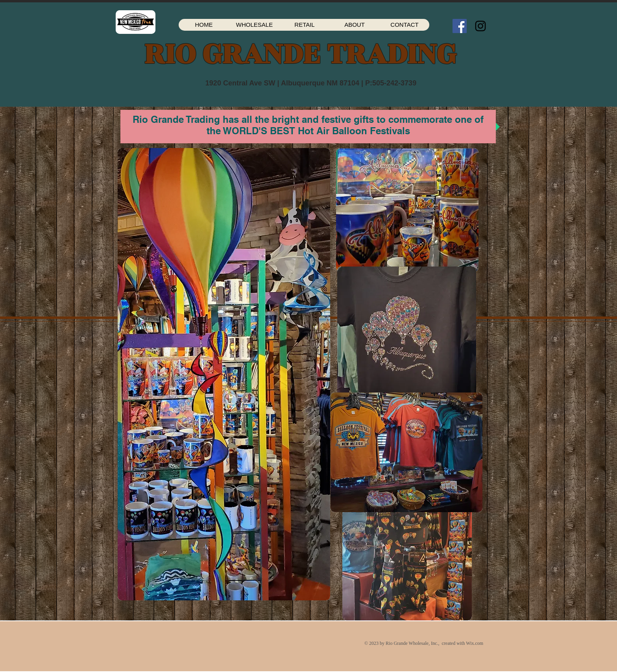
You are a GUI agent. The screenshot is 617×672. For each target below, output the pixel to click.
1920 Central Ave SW (240, 83)
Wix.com (475, 643)
